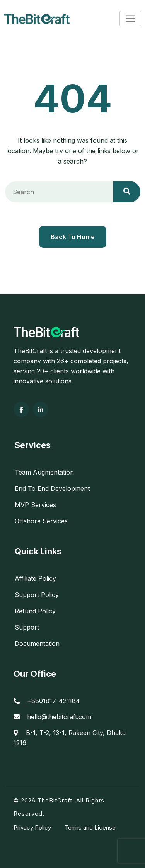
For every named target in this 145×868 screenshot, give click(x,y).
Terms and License (90, 827)
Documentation (37, 644)
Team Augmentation (44, 472)
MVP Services (35, 505)
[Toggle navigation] (130, 19)
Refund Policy (35, 611)
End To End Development (52, 488)
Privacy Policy (32, 827)
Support (27, 627)
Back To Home (73, 237)
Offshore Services (41, 521)
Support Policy (37, 595)
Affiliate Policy (35, 578)
